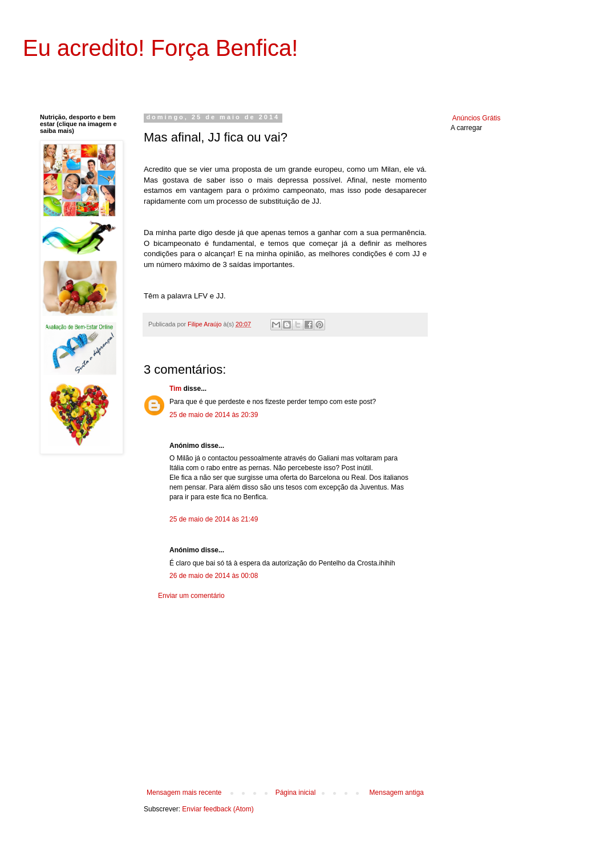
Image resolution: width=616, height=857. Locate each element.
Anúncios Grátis (477, 118)
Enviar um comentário (191, 596)
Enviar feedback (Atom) (218, 809)
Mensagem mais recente (184, 793)
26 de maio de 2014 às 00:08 (214, 576)
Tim (175, 389)
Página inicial (296, 793)
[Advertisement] (285, 694)
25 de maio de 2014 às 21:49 (214, 519)
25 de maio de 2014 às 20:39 (214, 415)
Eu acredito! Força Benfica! (160, 48)
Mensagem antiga (397, 793)
